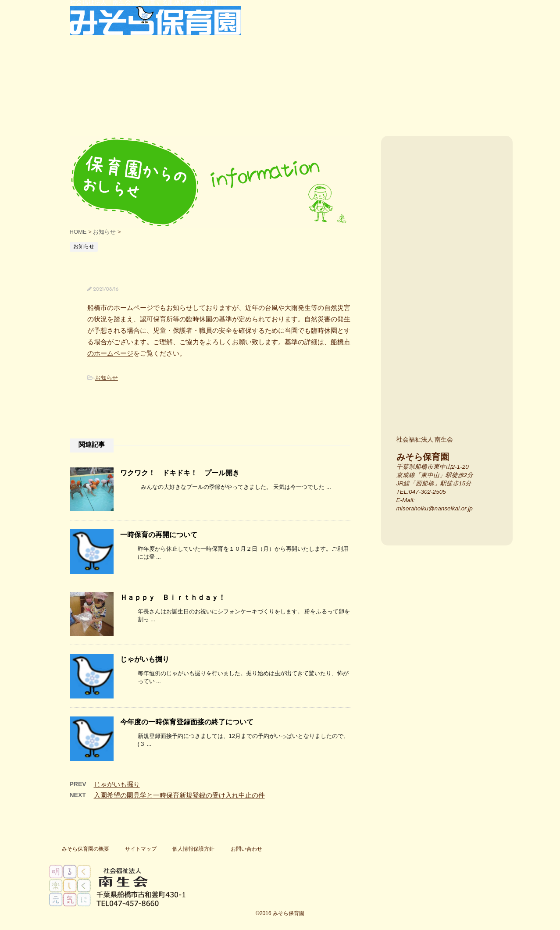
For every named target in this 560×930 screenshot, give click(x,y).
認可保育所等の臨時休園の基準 (186, 319)
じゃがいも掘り (145, 659)
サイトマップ (141, 849)
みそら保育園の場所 (450, 274)
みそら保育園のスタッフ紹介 (450, 393)
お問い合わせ (246, 849)
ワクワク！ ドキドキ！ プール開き (180, 473)
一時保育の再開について (159, 535)
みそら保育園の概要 (86, 849)
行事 (252, 96)
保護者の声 (318, 96)
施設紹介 (450, 333)
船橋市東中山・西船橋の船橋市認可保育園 (70, 96)
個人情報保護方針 (193, 849)
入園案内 (450, 192)
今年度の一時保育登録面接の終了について (187, 722)
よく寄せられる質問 (383, 96)
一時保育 (445, 96)
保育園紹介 (112, 96)
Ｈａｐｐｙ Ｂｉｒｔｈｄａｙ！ (173, 597)
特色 (177, 96)
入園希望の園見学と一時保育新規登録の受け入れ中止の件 (179, 795)
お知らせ (107, 378)
